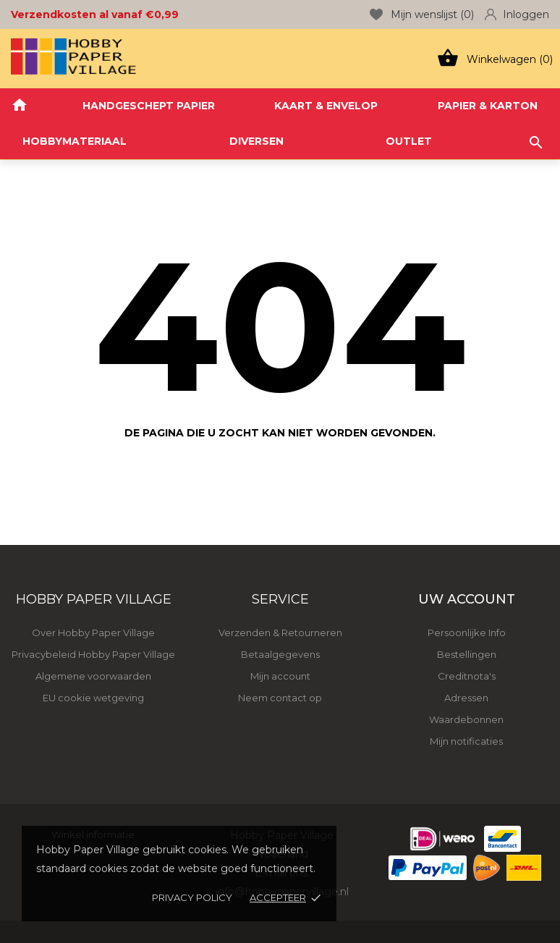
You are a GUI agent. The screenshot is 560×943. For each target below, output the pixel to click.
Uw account (467, 599)
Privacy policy (192, 897)
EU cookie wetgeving (93, 698)
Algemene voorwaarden (93, 676)
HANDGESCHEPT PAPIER (149, 106)
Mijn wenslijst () (422, 14)
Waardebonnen (466, 719)
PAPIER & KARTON (488, 106)
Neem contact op (280, 698)
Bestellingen (467, 654)
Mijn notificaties (466, 741)
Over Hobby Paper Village (93, 633)
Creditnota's (467, 676)
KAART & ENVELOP (326, 106)
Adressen (466, 698)
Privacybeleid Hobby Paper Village (93, 654)
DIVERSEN (256, 141)
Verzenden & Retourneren (280, 633)
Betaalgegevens (280, 654)
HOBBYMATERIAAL (75, 141)
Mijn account (280, 676)
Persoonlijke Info (467, 633)
